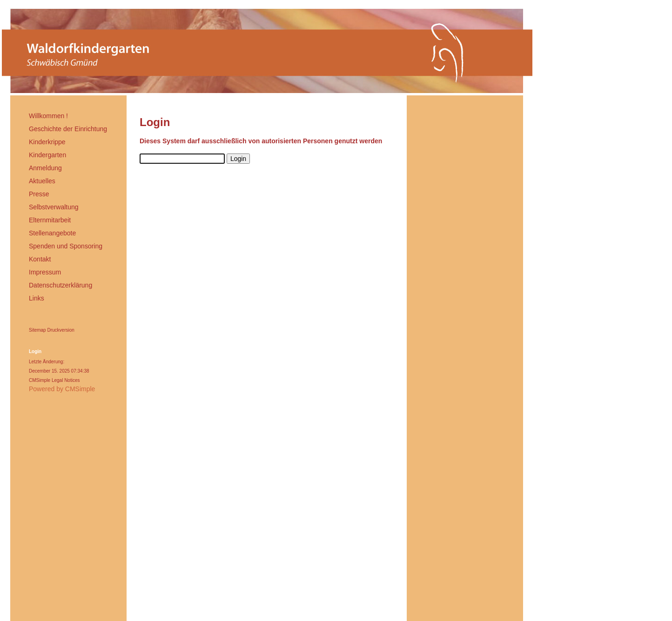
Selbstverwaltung (54, 207)
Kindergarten (47, 155)
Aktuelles (42, 181)
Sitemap (37, 330)
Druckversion (60, 330)
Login (35, 351)
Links (37, 298)
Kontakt (40, 259)
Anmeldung (45, 168)
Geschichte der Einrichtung (68, 129)
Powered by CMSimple (62, 389)
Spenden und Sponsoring (66, 246)
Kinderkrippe (47, 142)
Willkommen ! (48, 116)
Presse (39, 194)
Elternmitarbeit (50, 220)
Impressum (45, 272)
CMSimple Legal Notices (54, 380)
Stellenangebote (52, 233)
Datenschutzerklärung (60, 285)
